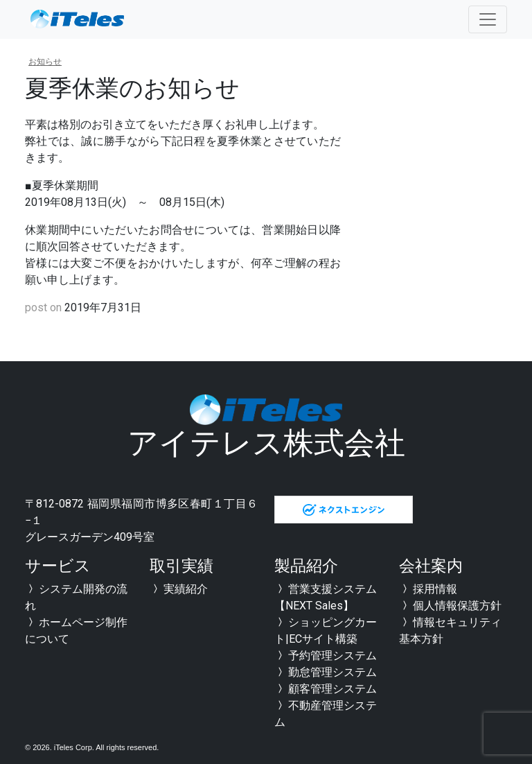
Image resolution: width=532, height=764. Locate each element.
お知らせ (45, 62)
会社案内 (431, 566)
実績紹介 (179, 589)
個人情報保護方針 (450, 606)
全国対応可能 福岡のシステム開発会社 (77, 19)
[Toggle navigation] (488, 19)
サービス (58, 566)
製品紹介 (306, 566)
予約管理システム (326, 656)
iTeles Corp (73, 747)
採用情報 (428, 589)
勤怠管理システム (326, 672)
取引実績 (181, 566)
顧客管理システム (326, 689)
